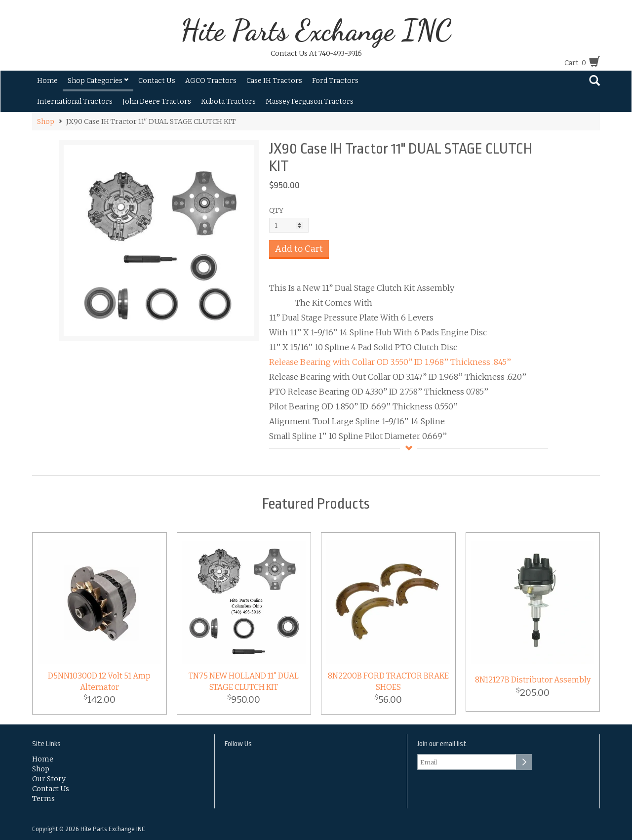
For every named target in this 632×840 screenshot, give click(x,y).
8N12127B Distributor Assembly (533, 680)
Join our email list (442, 744)
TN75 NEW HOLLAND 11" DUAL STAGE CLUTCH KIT (244, 681)
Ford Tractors (335, 81)
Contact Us (157, 81)
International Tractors (75, 101)
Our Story (49, 779)
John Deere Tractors (157, 101)
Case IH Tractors (274, 81)
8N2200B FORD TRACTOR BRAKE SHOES (388, 681)
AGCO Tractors (211, 81)
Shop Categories (98, 81)
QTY (276, 210)
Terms (43, 799)
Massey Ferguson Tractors (310, 101)
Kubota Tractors (228, 101)
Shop (46, 121)
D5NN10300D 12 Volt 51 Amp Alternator (99, 681)
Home (47, 81)
